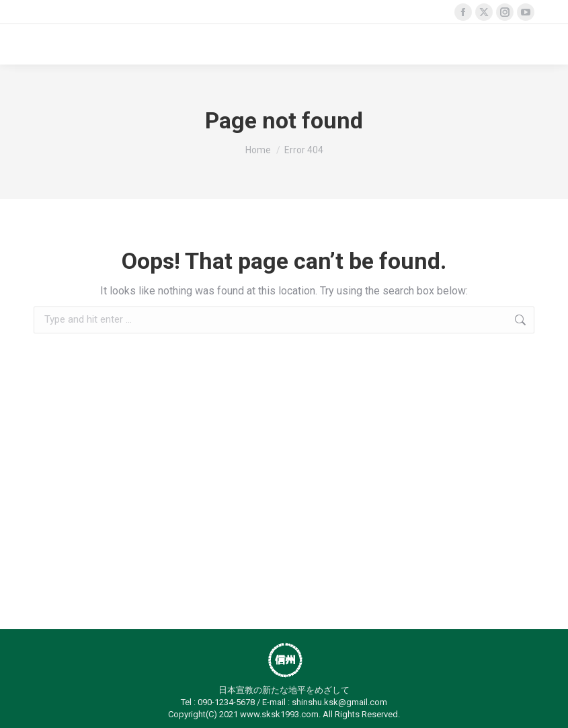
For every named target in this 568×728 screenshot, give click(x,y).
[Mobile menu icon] (518, 44)
